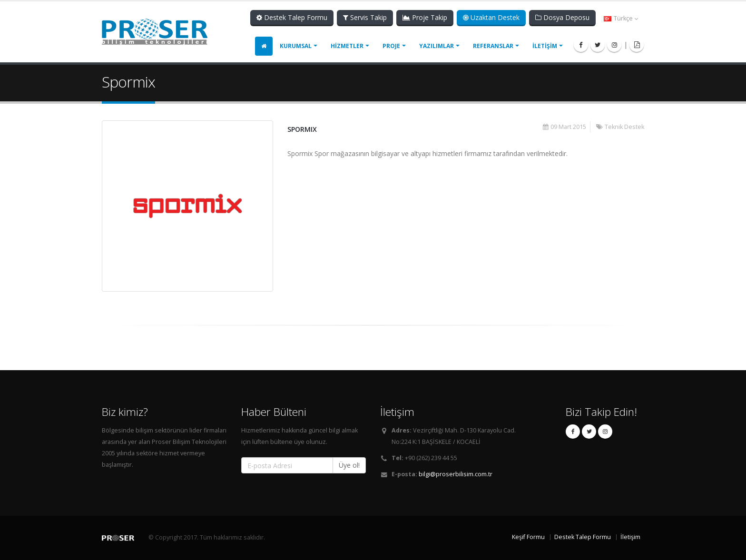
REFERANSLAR (493, 46)
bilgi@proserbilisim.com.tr (456, 474)
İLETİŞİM (545, 46)
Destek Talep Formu (292, 17)
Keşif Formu (528, 537)
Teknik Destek (624, 127)
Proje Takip (425, 17)
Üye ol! (349, 465)
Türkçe (621, 18)
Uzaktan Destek (491, 17)
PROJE (391, 46)
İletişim (630, 537)
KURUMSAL (296, 46)
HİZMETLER (347, 46)
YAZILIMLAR (437, 46)
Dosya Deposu (562, 17)
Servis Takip (365, 17)
